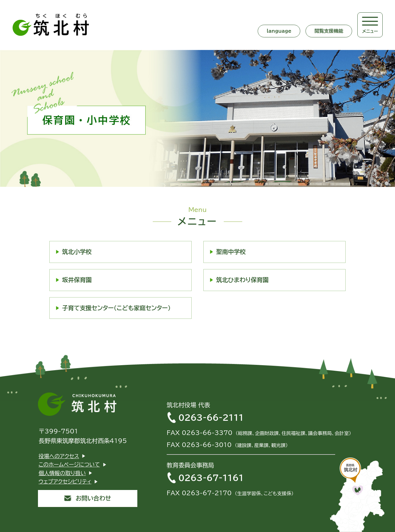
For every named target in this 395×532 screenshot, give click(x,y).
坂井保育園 (77, 280)
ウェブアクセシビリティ (65, 481)
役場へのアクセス (59, 456)
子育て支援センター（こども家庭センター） (116, 308)
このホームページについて (69, 464)
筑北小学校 (77, 252)
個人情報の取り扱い (62, 473)
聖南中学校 (231, 252)
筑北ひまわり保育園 (242, 280)
